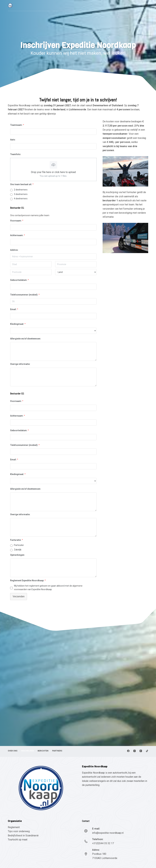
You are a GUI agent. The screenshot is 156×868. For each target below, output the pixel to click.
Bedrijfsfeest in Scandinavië (23, 836)
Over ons (13, 751)
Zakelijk (18, 550)
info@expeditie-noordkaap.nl (108, 833)
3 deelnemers (21, 194)
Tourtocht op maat (18, 840)
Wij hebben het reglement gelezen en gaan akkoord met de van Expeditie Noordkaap (48, 588)
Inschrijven (28, 751)
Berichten (43, 751)
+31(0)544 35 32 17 (103, 843)
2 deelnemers (21, 190)
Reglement (14, 827)
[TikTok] (147, 751)
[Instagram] (135, 751)
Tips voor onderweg (19, 831)
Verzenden (19, 596)
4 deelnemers (21, 199)
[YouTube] (141, 751)
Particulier (19, 545)
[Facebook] (128, 751)
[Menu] (147, 5)
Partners (58, 751)
